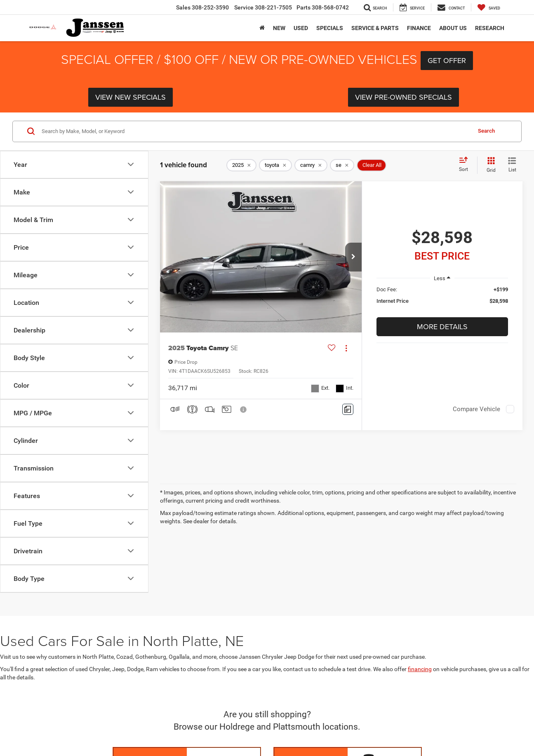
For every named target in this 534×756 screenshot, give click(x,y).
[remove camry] (311, 165)
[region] (442, 299)
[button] (353, 257)
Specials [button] (330, 28)
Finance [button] (419, 28)
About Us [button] (453, 28)
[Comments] (348, 409)
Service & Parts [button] (375, 28)
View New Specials (131, 97)
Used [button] (301, 28)
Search (486, 131)
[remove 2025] (241, 165)
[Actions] (346, 348)
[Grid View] (489, 165)
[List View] (512, 165)
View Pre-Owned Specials (403, 97)
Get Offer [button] (447, 60)
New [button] (279, 28)
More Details (442, 327)
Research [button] (490, 28)
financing (420, 669)
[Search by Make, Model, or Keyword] (255, 131)
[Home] (262, 28)
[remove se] (342, 165)
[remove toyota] (275, 165)
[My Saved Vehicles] (489, 7)
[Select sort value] (466, 165)
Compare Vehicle (476, 409)
